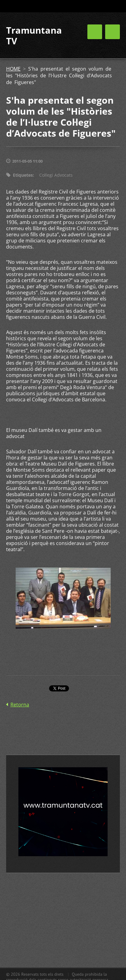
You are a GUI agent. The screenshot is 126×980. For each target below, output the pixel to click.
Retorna (20, 705)
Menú (113, 32)
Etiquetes (23, 175)
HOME (13, 69)
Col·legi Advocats (56, 175)
